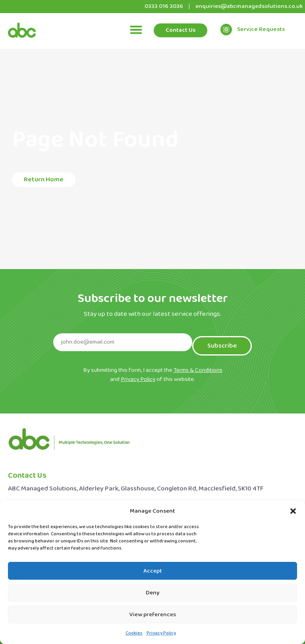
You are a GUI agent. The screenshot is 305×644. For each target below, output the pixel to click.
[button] (293, 511)
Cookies (134, 633)
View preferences (153, 615)
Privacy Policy (161, 633)
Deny (153, 593)
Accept (153, 571)
